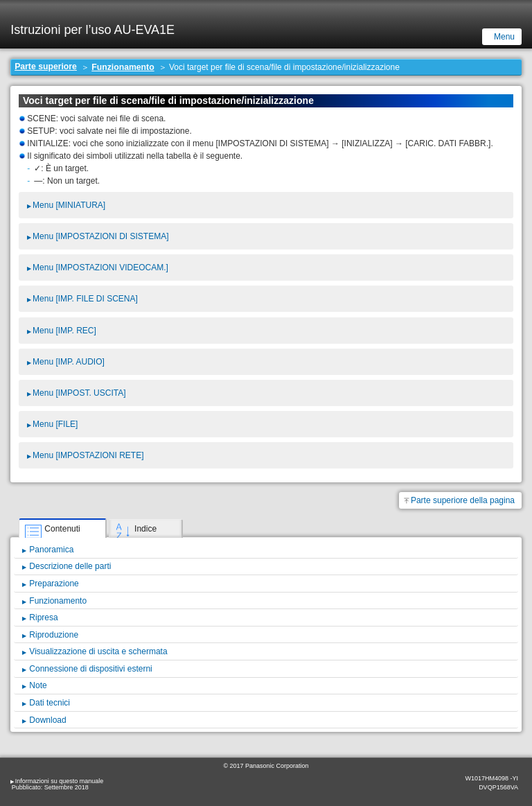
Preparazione (54, 584)
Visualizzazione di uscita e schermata (98, 651)
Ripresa (43, 617)
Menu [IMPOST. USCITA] (79, 393)
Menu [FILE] (55, 424)
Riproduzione (54, 635)
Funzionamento (123, 67)
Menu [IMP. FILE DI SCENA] (85, 299)
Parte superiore (46, 67)
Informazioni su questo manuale (60, 781)
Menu (504, 37)
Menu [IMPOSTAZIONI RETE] (88, 455)
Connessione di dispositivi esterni (90, 669)
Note (38, 685)
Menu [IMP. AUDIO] (69, 362)
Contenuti (62, 529)
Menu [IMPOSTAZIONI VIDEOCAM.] (100, 268)
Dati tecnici (50, 703)
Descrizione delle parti (70, 566)
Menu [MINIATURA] (69, 205)
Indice (145, 529)
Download (47, 720)
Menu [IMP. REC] (64, 331)
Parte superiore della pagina (463, 500)
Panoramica (51, 550)
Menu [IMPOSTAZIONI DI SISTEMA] (100, 236)
